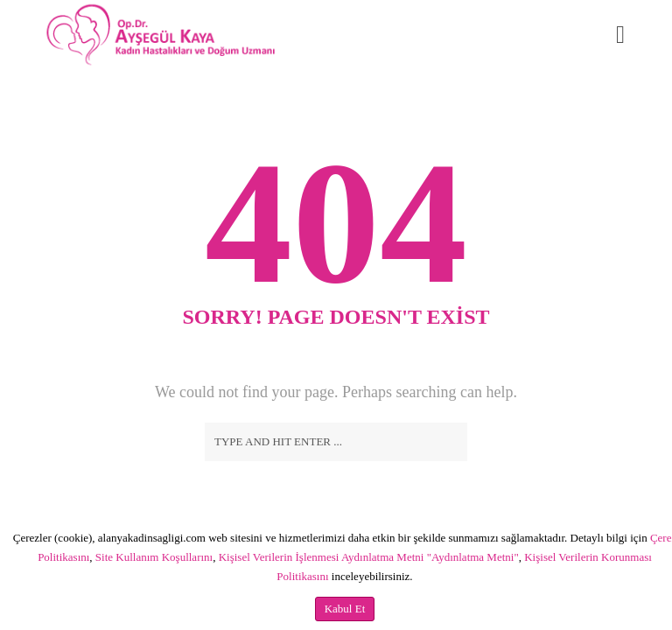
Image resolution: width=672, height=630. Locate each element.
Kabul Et (345, 609)
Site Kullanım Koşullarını (154, 557)
